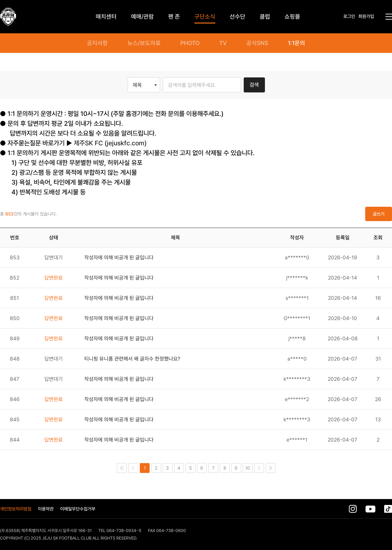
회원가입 (366, 16)
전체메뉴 (389, 17)
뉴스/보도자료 (144, 43)
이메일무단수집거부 (78, 509)
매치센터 (106, 16)
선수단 (237, 16)
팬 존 (174, 16)
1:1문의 (296, 43)
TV (223, 43)
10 (248, 468)
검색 (254, 85)
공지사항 (97, 43)
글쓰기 (379, 214)
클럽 (265, 16)
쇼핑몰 (292, 16)
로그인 (349, 16)
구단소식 (205, 16)
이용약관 (46, 509)
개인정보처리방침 (16, 509)
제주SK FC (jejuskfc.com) (110, 143)
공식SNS (257, 43)
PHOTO (190, 43)
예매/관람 (142, 16)
